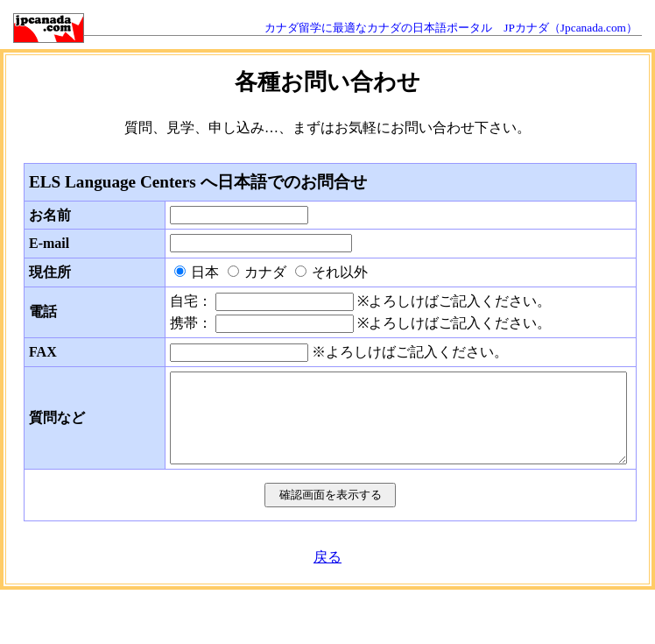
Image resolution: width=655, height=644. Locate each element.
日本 (205, 272)
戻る (327, 557)
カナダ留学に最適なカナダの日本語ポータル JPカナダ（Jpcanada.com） (451, 28)
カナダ (265, 272)
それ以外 (340, 272)
